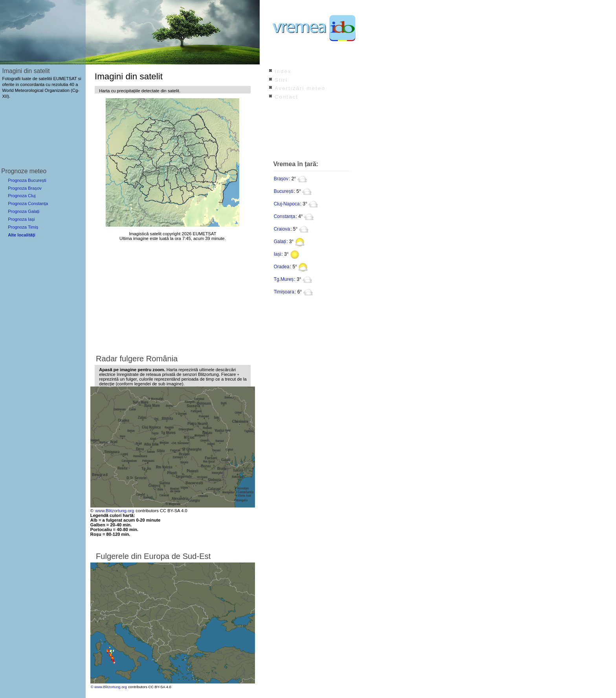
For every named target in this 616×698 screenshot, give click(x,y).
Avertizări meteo (300, 88)
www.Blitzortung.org (115, 511)
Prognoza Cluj (22, 196)
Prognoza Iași (21, 219)
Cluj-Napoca (287, 204)
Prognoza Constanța (28, 203)
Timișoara (284, 292)
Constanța (285, 216)
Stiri (281, 80)
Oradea (282, 267)
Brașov (281, 179)
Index (283, 71)
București (284, 191)
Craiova (282, 229)
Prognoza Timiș (23, 227)
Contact (286, 97)
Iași (278, 254)
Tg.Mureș (284, 279)
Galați (280, 242)
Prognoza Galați (24, 211)
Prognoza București (27, 180)
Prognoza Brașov (25, 188)
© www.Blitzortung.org (109, 687)
